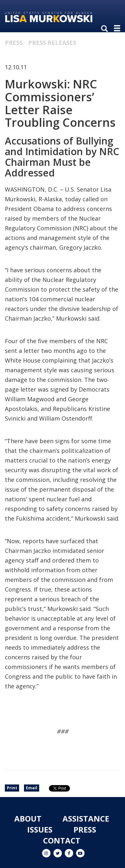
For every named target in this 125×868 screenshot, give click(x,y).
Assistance (86, 818)
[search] (106, 29)
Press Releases (52, 43)
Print (12, 788)
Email (32, 788)
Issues (40, 829)
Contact (62, 840)
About (28, 818)
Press (14, 43)
